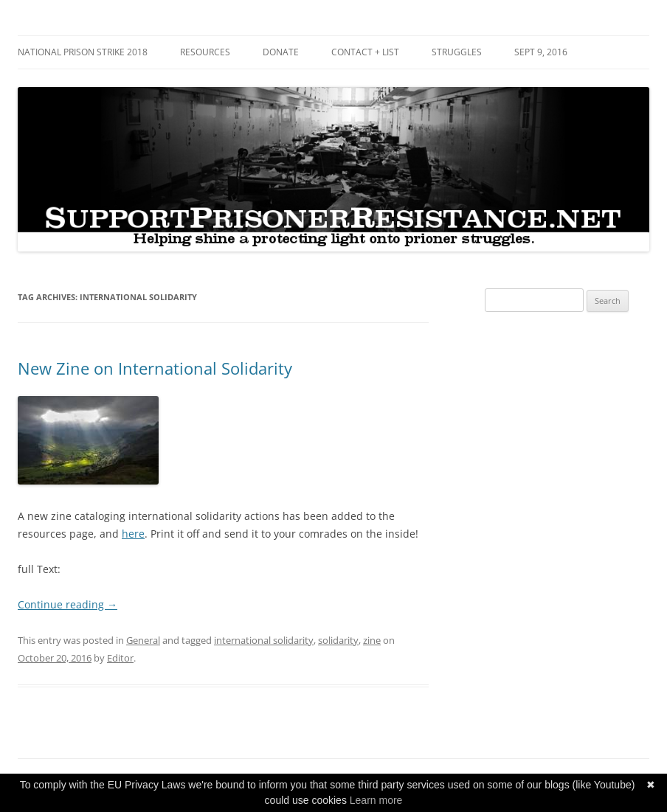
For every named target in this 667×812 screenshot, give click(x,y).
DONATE (281, 52)
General (143, 640)
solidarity (338, 640)
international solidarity (264, 640)
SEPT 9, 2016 (541, 52)
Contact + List (365, 52)
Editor (120, 658)
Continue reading (68, 604)
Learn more (376, 800)
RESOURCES (205, 52)
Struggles (457, 52)
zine (372, 640)
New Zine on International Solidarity (155, 368)
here (133, 534)
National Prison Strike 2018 (83, 52)
